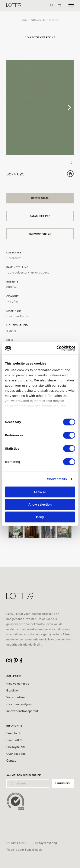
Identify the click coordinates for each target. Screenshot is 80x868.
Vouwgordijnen (16, 697)
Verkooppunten (40, 234)
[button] (16, 531)
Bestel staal (40, 198)
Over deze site (16, 754)
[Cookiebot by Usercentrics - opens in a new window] (57, 348)
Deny (40, 517)
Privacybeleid (16, 747)
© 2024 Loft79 (16, 843)
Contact (12, 761)
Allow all (40, 492)
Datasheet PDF (40, 216)
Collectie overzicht (40, 37)
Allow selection (40, 504)
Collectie (38, 20)
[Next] (69, 108)
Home (23, 20)
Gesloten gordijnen (19, 704)
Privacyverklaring (45, 843)
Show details (57, 479)
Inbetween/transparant (22, 711)
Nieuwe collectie (18, 684)
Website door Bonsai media (25, 850)
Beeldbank (14, 733)
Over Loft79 (15, 740)
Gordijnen (13, 690)
